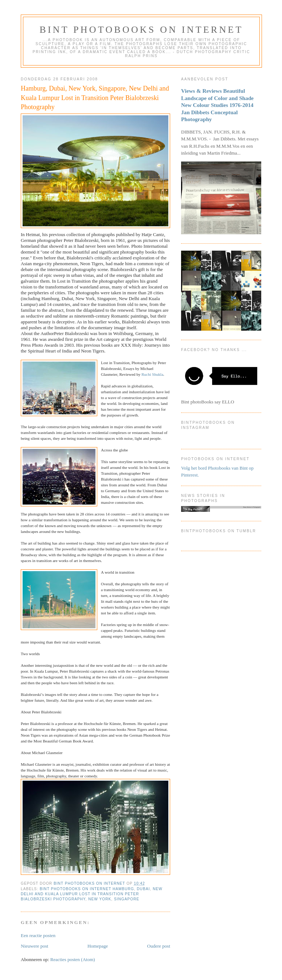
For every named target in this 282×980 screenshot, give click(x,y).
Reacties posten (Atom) (73, 959)
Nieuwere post (34, 946)
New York (100, 899)
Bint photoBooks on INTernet (141, 30)
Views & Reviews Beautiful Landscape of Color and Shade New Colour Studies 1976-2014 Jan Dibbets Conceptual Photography (217, 105)
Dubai (144, 889)
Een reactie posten (38, 935)
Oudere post (159, 946)
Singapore (127, 899)
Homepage (98, 946)
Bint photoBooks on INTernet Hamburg (87, 889)
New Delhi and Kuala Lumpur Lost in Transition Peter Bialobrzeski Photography (92, 894)
